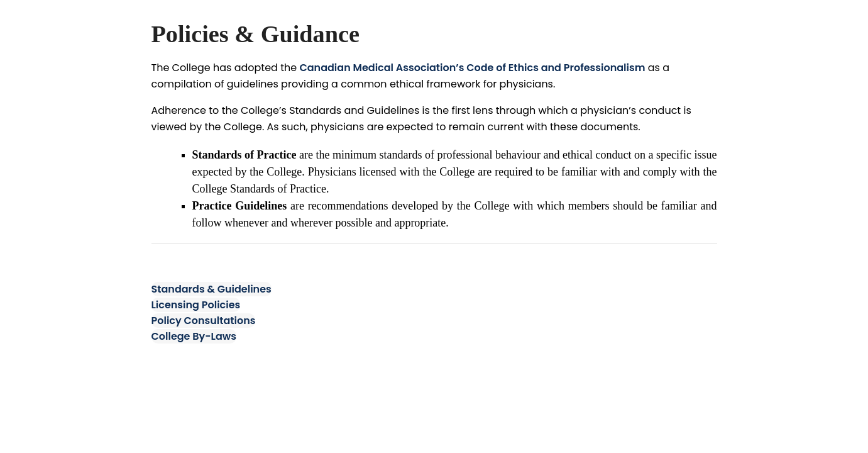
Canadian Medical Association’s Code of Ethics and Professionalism (472, 68)
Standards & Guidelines (212, 289)
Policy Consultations (204, 321)
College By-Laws (194, 336)
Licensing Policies (196, 305)
